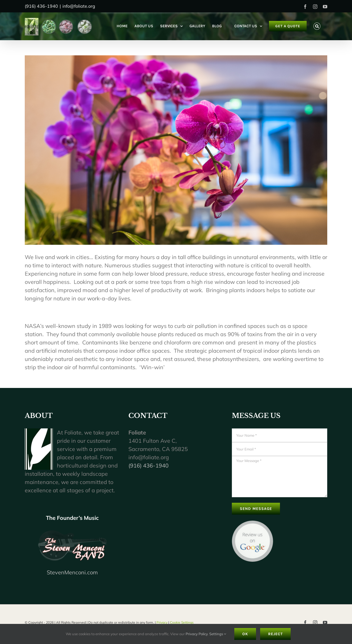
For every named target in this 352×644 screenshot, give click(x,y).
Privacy (162, 622)
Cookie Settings (182, 622)
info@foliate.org (79, 6)
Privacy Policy (197, 634)
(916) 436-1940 (148, 465)
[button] (317, 26)
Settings (218, 634)
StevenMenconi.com (72, 572)
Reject (275, 634)
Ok (245, 634)
